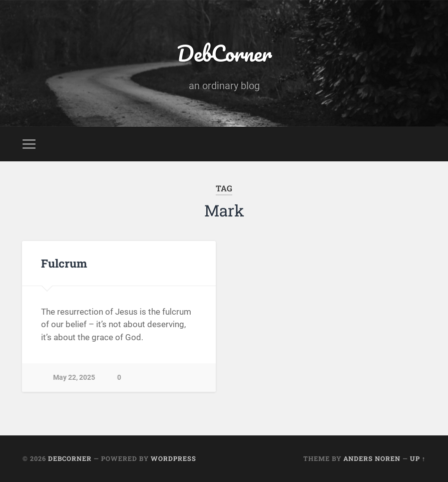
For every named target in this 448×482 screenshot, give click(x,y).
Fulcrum (64, 263)
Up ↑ (418, 458)
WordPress (173, 458)
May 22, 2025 (74, 378)
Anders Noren (372, 458)
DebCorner (224, 53)
